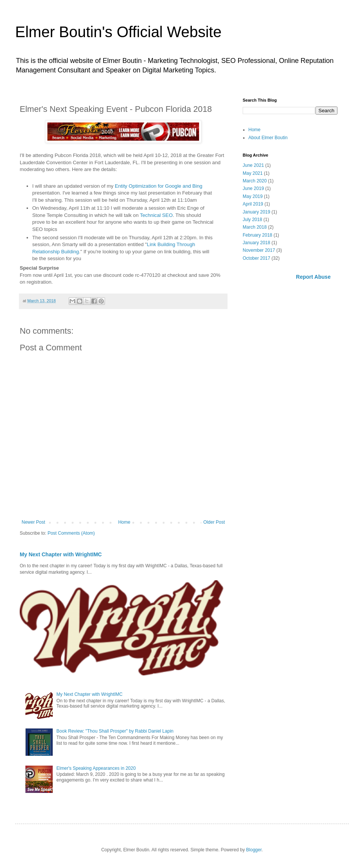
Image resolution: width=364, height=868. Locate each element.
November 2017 (259, 250)
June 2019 (253, 188)
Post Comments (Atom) (71, 533)
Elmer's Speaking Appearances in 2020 (96, 768)
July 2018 (252, 220)
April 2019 (253, 204)
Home (124, 522)
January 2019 (257, 212)
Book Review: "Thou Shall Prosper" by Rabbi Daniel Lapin (115, 731)
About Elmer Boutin (268, 138)
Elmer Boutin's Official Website (118, 32)
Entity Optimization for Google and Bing (159, 186)
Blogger (254, 850)
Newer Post (33, 522)
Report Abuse (313, 277)
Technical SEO (156, 215)
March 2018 (255, 227)
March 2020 (255, 181)
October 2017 (257, 258)
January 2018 (257, 243)
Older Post (214, 522)
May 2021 (253, 173)
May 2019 (253, 196)
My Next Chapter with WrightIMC (61, 554)
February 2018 (257, 235)
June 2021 (253, 165)
